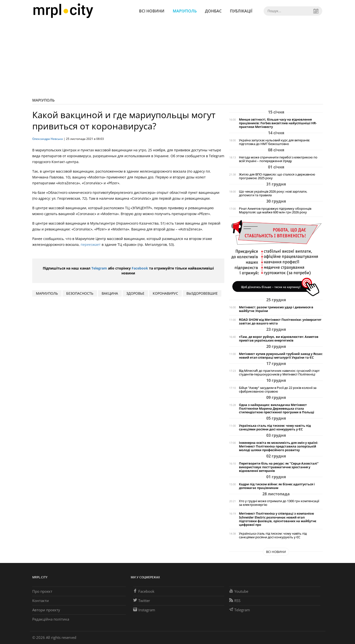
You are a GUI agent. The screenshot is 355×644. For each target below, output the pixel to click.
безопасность (80, 293)
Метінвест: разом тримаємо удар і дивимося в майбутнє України (276, 309)
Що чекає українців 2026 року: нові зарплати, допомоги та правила (273, 193)
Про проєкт (42, 591)
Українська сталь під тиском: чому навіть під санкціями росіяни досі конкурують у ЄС (275, 427)
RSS (235, 601)
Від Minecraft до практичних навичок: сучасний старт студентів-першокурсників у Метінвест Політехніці (279, 373)
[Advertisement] (178, 59)
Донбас (213, 11)
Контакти (41, 601)
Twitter (142, 601)
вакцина (110, 293)
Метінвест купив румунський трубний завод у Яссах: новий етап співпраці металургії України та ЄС (281, 356)
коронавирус (165, 293)
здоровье (135, 293)
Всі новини (152, 11)
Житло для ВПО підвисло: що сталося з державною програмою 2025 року (277, 176)
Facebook (140, 268)
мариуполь (47, 293)
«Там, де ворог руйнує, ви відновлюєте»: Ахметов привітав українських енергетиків (279, 339)
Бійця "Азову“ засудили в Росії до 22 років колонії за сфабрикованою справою (278, 390)
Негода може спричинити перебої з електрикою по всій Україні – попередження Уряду (278, 159)
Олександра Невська (48, 139)
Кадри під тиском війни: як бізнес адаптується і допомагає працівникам (277, 486)
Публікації (241, 11)
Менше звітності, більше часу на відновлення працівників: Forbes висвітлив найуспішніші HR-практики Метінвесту (278, 123)
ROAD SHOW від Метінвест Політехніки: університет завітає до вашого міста (280, 322)
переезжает (91, 244)
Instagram (144, 610)
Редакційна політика (51, 619)
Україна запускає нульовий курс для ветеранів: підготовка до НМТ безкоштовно (274, 142)
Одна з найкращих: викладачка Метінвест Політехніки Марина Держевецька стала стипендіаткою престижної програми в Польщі (277, 409)
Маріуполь (185, 11)
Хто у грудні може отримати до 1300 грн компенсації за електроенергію (279, 503)
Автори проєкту (46, 610)
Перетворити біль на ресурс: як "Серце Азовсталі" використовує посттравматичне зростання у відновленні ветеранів (279, 467)
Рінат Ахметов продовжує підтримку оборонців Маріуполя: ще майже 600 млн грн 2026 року (275, 210)
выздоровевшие (202, 293)
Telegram (99, 268)
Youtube (239, 591)
